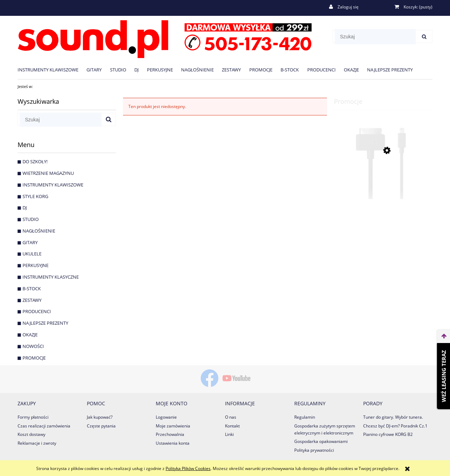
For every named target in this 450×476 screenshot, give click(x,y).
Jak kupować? (100, 417)
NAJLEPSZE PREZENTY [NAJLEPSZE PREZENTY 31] (45, 323)
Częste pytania (101, 426)
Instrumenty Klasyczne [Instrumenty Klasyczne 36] (51, 277)
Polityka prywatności (314, 450)
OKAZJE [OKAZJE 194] (30, 335)
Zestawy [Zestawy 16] (32, 300)
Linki (229, 434)
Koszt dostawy (31, 434)
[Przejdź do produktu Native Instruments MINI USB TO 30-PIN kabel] (383, 182)
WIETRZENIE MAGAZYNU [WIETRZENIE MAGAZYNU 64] (48, 173)
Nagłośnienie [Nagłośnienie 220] (39, 231)
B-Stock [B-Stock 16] (32, 288)
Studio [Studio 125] (31, 219)
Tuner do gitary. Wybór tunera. (393, 417)
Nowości (33, 346)
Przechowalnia (170, 434)
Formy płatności (33, 417)
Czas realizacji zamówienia (44, 426)
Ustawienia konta (173, 443)
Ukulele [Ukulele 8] (32, 254)
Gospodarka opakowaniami (321, 441)
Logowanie (166, 417)
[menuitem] (52, 69)
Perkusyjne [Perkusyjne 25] (36, 265)
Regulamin (305, 417)
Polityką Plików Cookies (188, 468)
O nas (231, 417)
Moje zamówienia (173, 426)
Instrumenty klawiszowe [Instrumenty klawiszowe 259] (53, 185)
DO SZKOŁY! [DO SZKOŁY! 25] (35, 161)
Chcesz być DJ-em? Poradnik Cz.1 (395, 426)
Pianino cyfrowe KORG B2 (388, 434)
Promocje (34, 358)
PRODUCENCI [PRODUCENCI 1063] (37, 311)
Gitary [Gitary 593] (30, 242)
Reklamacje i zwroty (37, 443)
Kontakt (232, 426)
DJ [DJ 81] (25, 208)
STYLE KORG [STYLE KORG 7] (35, 196)
